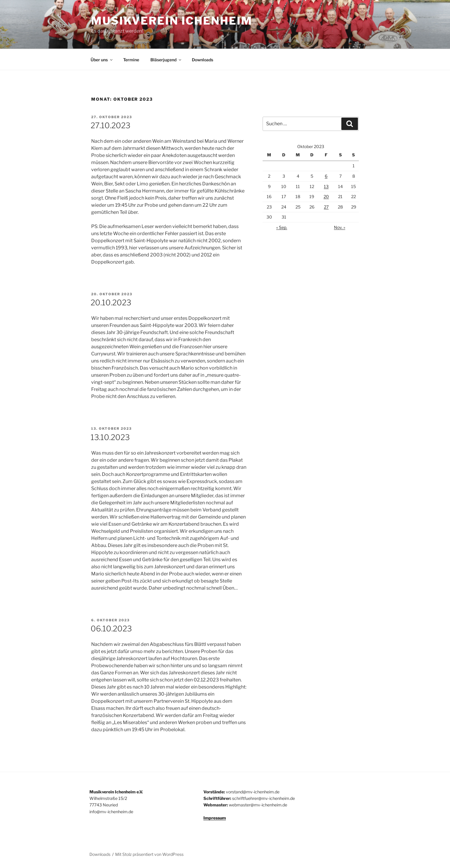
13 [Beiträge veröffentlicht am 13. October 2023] (326, 186)
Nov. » (340, 227)
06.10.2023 (111, 629)
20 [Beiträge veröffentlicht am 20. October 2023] (326, 196)
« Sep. (282, 227)
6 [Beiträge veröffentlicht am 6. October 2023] (326, 176)
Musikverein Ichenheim (172, 21)
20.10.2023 (111, 303)
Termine (131, 60)
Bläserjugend (166, 60)
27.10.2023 (110, 125)
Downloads (202, 60)
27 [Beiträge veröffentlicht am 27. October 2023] (326, 207)
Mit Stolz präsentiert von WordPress (149, 854)
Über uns (102, 60)
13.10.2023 (110, 437)
